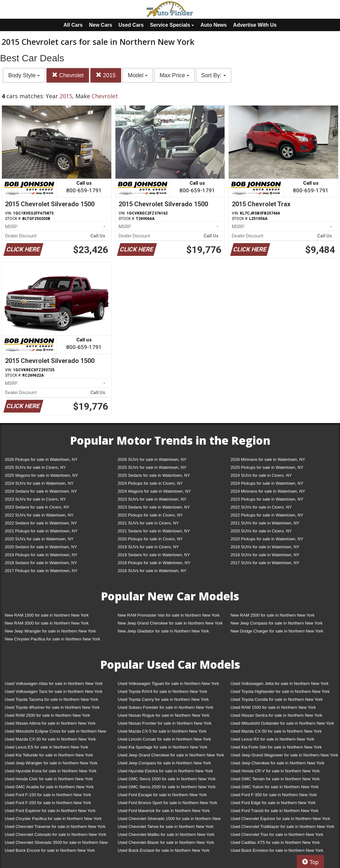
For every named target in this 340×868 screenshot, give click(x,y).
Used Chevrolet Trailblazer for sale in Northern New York (282, 827)
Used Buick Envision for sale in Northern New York (277, 850)
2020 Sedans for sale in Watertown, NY (41, 547)
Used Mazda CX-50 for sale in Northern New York (276, 731)
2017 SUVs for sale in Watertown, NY (265, 563)
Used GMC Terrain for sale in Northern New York (275, 779)
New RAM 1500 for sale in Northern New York (47, 615)
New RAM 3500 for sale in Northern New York (47, 623)
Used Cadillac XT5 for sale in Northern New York (275, 842)
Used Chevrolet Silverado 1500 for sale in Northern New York (169, 820)
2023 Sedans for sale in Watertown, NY (154, 507)
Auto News (214, 25)
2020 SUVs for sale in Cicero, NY (261, 531)
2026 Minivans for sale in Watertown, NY (268, 459)
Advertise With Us (255, 25)
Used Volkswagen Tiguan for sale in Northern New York (168, 683)
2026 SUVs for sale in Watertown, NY (152, 459)
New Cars (101, 25)
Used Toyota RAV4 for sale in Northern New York (162, 691)
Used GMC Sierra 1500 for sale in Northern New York (167, 779)
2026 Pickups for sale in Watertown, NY (41, 459)
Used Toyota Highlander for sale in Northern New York (280, 691)
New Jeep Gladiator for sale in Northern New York (163, 631)
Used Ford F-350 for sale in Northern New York (274, 795)
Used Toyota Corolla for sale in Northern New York (277, 699)
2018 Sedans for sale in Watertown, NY (41, 563)
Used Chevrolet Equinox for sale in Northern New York (280, 819)
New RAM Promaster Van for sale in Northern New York (169, 615)
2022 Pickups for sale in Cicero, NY (150, 515)
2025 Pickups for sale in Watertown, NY (267, 467)
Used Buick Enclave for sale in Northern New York (163, 850)
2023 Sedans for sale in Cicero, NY (37, 507)
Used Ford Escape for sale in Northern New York (162, 795)
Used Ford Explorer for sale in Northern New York (50, 811)
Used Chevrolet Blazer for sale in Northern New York (166, 842)
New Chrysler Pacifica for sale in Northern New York (52, 639)
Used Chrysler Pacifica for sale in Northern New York (53, 819)
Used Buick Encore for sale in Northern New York (50, 850)
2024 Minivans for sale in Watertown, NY (268, 491)
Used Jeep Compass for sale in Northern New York (164, 763)
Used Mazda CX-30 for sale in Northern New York (50, 739)
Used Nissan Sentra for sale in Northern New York (276, 715)
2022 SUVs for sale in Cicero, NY (261, 507)
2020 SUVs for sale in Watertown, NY (39, 539)
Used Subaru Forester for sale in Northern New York (166, 707)
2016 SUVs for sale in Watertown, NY (152, 571)
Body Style (24, 75)
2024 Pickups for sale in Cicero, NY (150, 483)
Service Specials (172, 25)
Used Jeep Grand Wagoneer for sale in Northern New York (284, 755)
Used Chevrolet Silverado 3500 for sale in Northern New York (56, 844)
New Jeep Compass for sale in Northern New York (277, 623)
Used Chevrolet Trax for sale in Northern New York (277, 834)
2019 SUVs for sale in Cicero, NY (148, 547)
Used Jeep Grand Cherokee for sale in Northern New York (171, 755)
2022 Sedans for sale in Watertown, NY (41, 523)
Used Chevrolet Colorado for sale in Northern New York (56, 834)
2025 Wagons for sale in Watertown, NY (41, 475)
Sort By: (214, 75)
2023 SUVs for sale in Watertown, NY (152, 499)
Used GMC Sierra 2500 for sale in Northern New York (167, 787)
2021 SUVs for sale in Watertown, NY (265, 523)
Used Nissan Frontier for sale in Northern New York (165, 723)
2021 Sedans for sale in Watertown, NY (154, 531)
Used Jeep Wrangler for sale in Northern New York (51, 763)
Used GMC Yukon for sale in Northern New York (275, 787)
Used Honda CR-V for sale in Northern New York (275, 771)
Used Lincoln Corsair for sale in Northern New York (164, 739)
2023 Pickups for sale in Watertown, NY (267, 499)
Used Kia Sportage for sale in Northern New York (163, 747)
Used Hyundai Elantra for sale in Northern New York (165, 771)
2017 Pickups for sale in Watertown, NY (41, 571)
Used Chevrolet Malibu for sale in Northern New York (166, 834)
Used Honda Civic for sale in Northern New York (49, 779)
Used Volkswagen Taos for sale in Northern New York (54, 691)
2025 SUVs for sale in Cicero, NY (35, 467)
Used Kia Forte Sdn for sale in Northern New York (276, 747)
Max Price (174, 75)
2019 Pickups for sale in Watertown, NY (41, 555)
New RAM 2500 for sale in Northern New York (273, 615)
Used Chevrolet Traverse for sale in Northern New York (55, 827)
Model (138, 75)
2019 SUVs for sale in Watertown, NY (265, 547)
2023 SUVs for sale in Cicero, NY (35, 499)
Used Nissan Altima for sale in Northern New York (50, 723)
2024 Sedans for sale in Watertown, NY (41, 491)
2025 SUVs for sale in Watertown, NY (152, 467)
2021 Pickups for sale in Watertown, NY (41, 531)
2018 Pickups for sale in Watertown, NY (154, 563)
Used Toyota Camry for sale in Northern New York (163, 699)
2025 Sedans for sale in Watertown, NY (154, 475)
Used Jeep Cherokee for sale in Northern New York (278, 763)
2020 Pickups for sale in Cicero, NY (150, 539)
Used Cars (131, 25)
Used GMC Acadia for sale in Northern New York (49, 787)
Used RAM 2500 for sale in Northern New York (47, 715)
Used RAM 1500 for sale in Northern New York (273, 707)
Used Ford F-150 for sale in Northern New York (48, 795)
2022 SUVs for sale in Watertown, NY (39, 515)
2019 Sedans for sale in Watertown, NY (154, 555)
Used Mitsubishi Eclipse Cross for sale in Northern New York (56, 732)
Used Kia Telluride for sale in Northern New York (49, 755)
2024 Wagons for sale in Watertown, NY (154, 491)
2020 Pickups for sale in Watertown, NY (267, 539)
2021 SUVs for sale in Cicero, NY (148, 523)
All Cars (73, 25)
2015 (106, 75)
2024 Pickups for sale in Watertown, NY (267, 483)
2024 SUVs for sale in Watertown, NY (39, 483)
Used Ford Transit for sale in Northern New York (274, 811)
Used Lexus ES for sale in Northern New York (46, 747)
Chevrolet (68, 75)
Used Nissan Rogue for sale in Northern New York (163, 715)
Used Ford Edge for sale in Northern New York (273, 803)
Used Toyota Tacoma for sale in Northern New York (52, 699)
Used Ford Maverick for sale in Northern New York (164, 811)
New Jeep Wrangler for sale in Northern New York (50, 631)
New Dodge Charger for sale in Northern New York (277, 631)
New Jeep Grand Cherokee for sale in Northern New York (170, 623)
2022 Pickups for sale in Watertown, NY (267, 515)
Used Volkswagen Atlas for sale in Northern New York (54, 683)
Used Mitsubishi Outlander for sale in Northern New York (282, 723)
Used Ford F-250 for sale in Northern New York (48, 803)
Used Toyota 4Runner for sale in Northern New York (52, 707)
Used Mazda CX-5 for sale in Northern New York (162, 731)
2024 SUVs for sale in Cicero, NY (261, 475)
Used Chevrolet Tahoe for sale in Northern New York (166, 827)
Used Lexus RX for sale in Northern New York (272, 739)
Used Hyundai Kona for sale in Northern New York (51, 771)
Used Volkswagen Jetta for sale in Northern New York (280, 683)
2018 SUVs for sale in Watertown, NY (265, 555)
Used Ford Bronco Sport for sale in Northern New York (167, 803)
